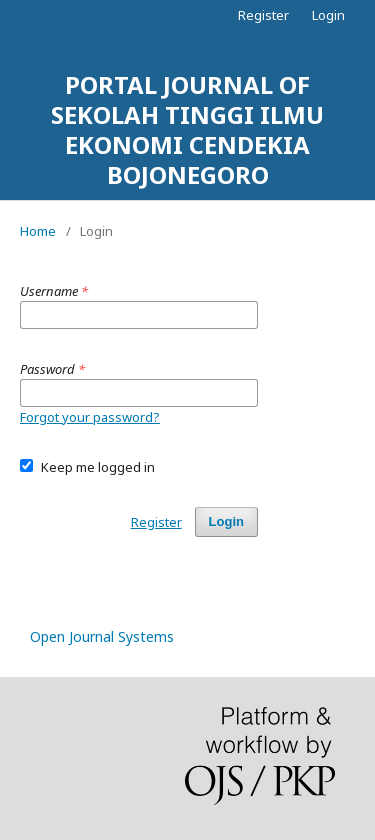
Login (328, 15)
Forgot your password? (90, 417)
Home (38, 231)
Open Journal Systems (102, 636)
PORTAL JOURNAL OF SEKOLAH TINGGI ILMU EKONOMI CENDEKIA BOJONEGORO (187, 129)
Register (263, 15)
